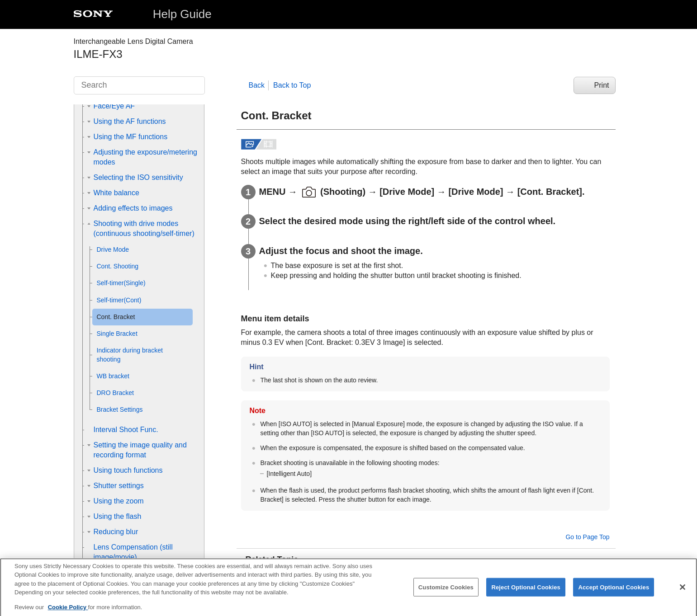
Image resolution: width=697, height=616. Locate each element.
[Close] (683, 593)
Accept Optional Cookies (614, 593)
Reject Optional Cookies (526, 593)
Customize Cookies (446, 593)
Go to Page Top (587, 537)
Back (257, 85)
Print (602, 85)
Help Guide (182, 14)
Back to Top (292, 85)
